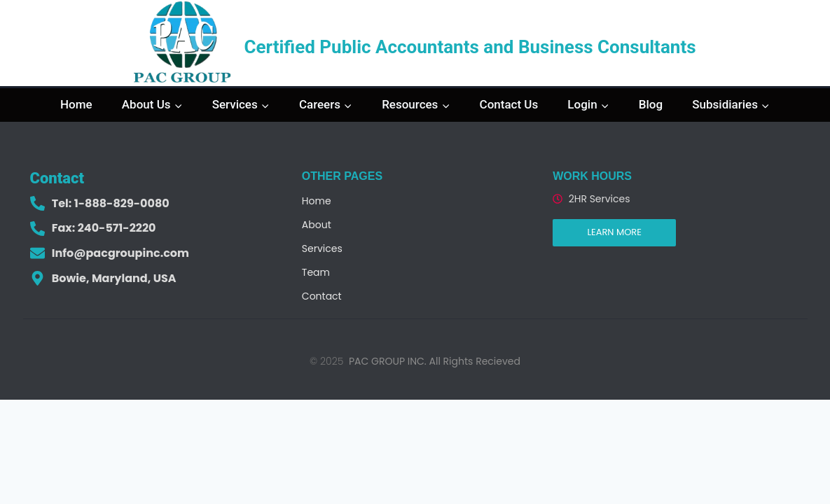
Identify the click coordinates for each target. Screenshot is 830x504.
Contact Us (509, 104)
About (317, 225)
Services (322, 248)
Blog (651, 104)
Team (316, 272)
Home (76, 104)
